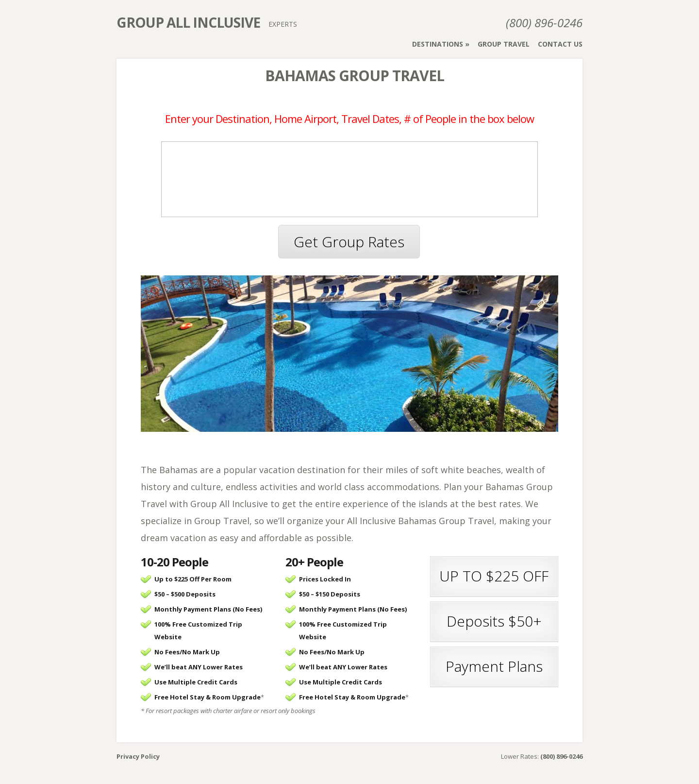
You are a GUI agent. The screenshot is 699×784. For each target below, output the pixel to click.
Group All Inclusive (188, 22)
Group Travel (504, 44)
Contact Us (560, 44)
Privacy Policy (138, 756)
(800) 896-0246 (544, 23)
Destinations (438, 44)
